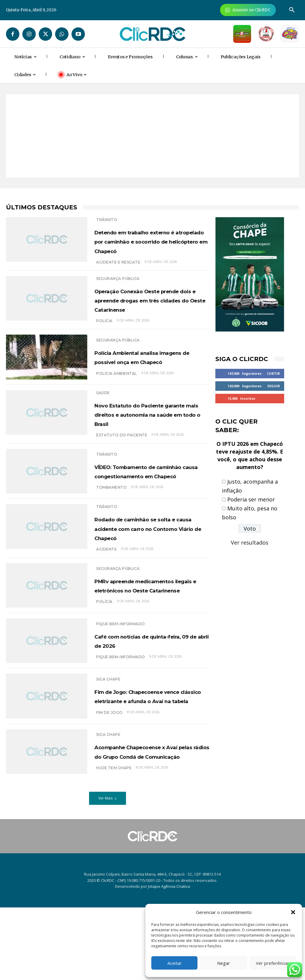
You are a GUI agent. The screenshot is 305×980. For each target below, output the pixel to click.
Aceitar (175, 963)
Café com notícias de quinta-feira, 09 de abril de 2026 (151, 706)
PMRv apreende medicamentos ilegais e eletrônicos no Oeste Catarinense (141, 645)
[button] (293, 912)
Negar (224, 963)
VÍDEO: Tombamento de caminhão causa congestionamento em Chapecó (142, 509)
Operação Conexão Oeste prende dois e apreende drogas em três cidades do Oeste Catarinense (147, 314)
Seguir (274, 386)
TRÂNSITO (107, 220)
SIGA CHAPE (108, 742)
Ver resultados (250, 542)
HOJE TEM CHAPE (114, 843)
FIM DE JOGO (109, 784)
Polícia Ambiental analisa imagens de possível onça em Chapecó (145, 377)
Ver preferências (273, 963)
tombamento (111, 534)
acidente (106, 602)
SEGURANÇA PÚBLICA (118, 288)
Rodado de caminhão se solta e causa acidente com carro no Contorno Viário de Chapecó (148, 577)
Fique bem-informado (121, 690)
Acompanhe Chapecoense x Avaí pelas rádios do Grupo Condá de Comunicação (150, 822)
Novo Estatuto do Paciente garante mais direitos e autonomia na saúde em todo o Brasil (147, 440)
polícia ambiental (117, 398)
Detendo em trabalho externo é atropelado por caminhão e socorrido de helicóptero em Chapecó (143, 246)
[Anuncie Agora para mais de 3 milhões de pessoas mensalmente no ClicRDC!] (248, 10)
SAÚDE (103, 414)
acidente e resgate (118, 271)
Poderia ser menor (251, 499)
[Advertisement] (152, 136)
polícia (104, 340)
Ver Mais (108, 871)
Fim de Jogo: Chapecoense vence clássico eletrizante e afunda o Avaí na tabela (149, 763)
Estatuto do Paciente (122, 466)
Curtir (273, 373)
